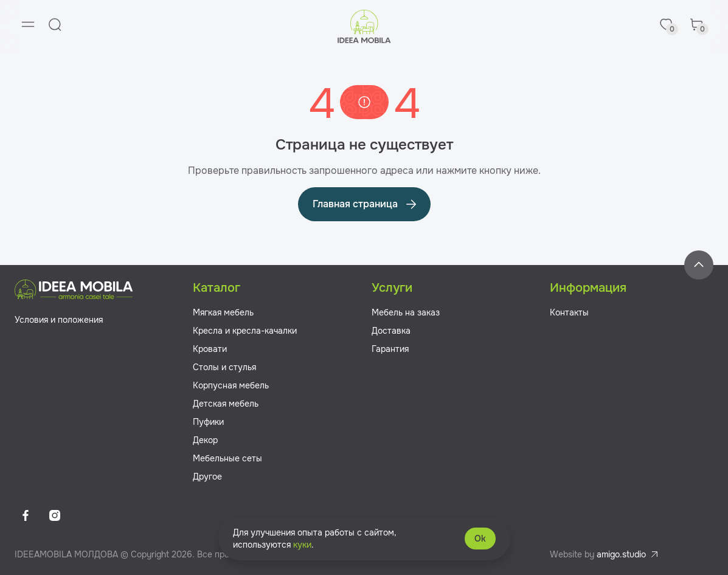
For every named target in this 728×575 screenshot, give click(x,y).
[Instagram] (55, 515)
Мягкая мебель (223, 312)
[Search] (55, 24)
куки (302, 545)
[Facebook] (26, 515)
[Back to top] (699, 265)
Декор (205, 440)
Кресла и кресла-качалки (245, 331)
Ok (480, 539)
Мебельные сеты (227, 458)
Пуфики (208, 422)
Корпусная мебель (231, 385)
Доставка (391, 331)
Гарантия (390, 349)
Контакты (569, 312)
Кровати (210, 349)
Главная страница (366, 204)
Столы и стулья (224, 367)
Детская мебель (226, 404)
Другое (207, 477)
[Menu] (28, 24)
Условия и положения (59, 320)
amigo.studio (621, 554)
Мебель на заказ (406, 312)
